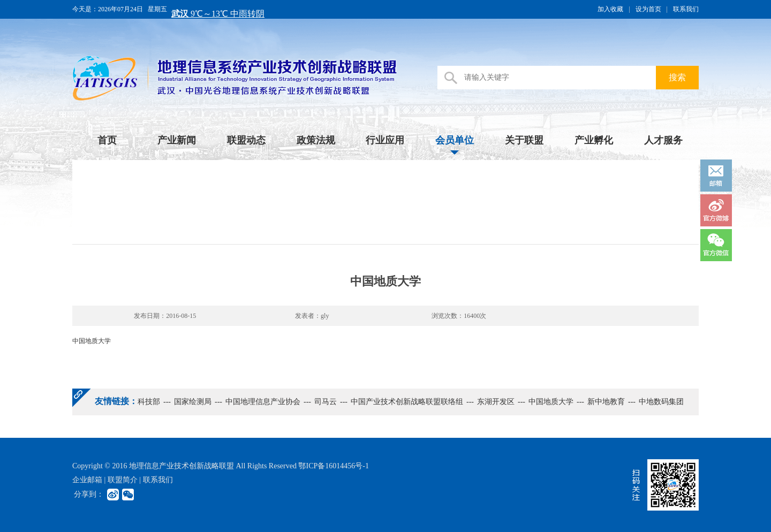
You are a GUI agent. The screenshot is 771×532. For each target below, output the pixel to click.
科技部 (149, 402)
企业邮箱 (87, 480)
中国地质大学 (551, 402)
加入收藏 (610, 9)
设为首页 (648, 9)
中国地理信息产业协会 (263, 402)
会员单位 (455, 140)
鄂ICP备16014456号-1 (333, 466)
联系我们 (686, 9)
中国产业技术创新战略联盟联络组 (407, 402)
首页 (107, 140)
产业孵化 (594, 140)
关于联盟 (524, 140)
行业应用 (385, 140)
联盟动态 (246, 140)
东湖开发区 (496, 402)
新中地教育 (606, 402)
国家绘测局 (193, 402)
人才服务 (663, 140)
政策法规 (316, 140)
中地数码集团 (661, 402)
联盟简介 (123, 480)
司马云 (326, 402)
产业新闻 (177, 140)
